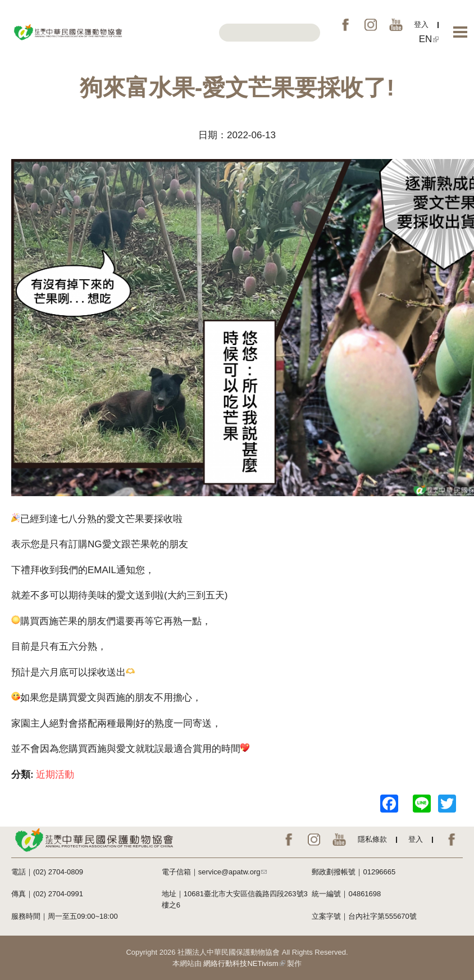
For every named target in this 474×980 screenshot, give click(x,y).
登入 (421, 24)
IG (371, 25)
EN (429, 39)
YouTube (396, 25)
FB (345, 25)
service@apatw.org (233, 872)
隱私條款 (372, 839)
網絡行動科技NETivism (244, 963)
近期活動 (55, 775)
